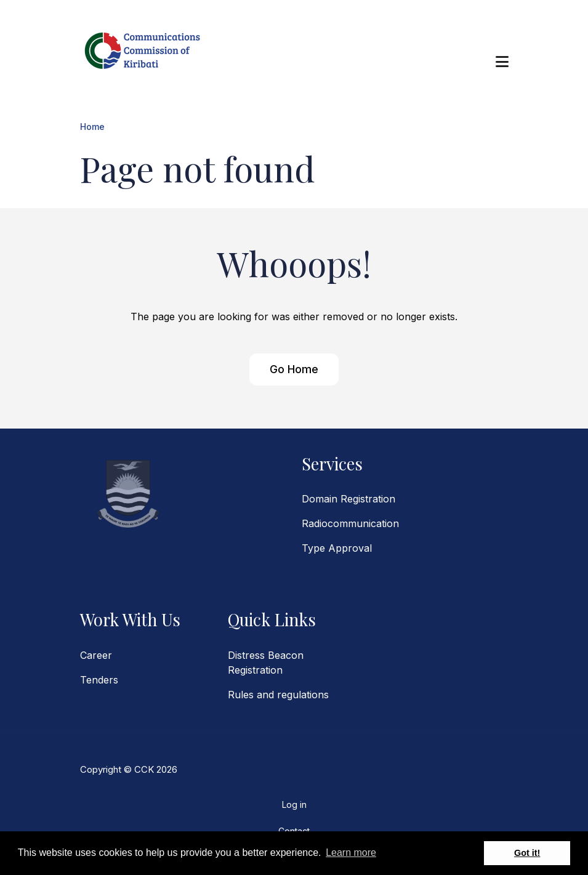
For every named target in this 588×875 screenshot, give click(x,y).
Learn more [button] (351, 853)
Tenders (99, 680)
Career (96, 655)
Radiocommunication (350, 523)
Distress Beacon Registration (266, 663)
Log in (294, 804)
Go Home (294, 369)
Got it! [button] (527, 853)
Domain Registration (348, 499)
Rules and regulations (278, 695)
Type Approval (337, 548)
